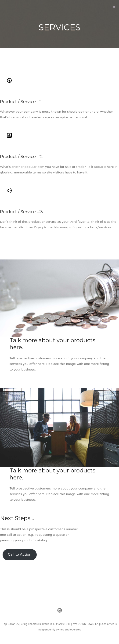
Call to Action (20, 555)
